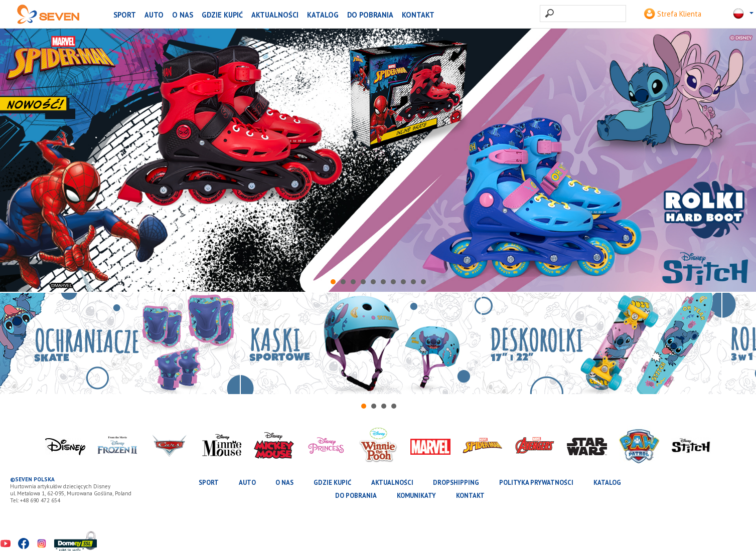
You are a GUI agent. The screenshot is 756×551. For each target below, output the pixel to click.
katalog (323, 15)
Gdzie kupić (222, 15)
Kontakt (418, 15)
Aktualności (275, 15)
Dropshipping (456, 483)
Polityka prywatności (536, 483)
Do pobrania (370, 15)
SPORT (125, 15)
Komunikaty (416, 496)
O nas (183, 15)
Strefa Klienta (673, 14)
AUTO (154, 15)
